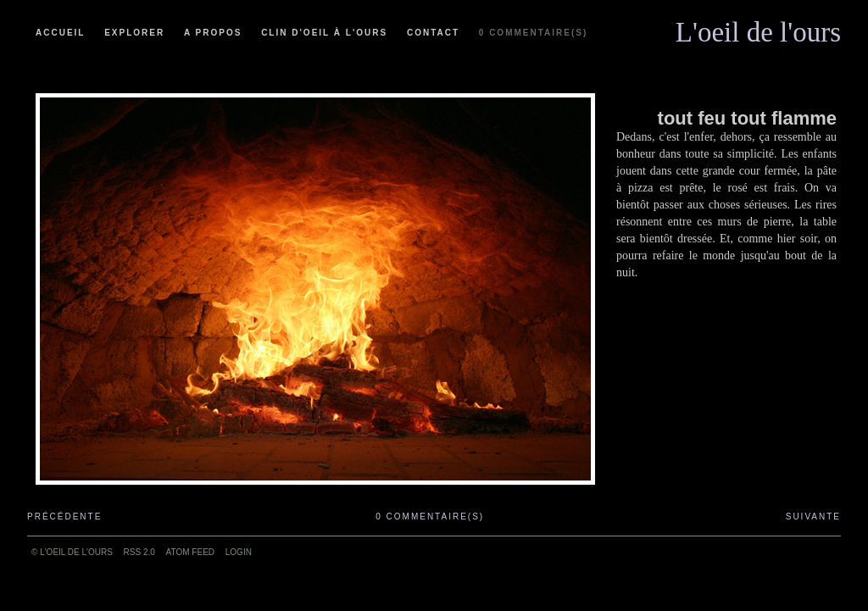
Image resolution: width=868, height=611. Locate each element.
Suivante (813, 517)
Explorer (134, 33)
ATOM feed (190, 552)
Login (239, 552)
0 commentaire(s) (533, 33)
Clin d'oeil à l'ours (324, 33)
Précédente (64, 517)
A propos (213, 33)
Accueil (60, 33)
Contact (433, 33)
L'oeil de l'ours (758, 28)
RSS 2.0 (139, 552)
